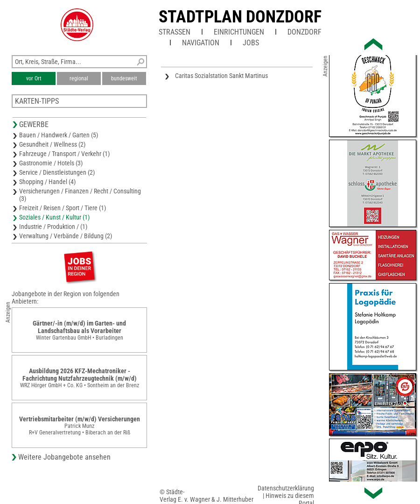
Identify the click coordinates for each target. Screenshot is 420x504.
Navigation (201, 43)
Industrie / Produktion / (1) (53, 227)
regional (79, 78)
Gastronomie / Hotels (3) (51, 163)
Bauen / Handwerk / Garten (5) (59, 135)
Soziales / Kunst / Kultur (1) (54, 217)
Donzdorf (304, 32)
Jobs (251, 43)
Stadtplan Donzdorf (240, 17)
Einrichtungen (239, 32)
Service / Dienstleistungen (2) (57, 172)
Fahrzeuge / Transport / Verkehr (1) (64, 154)
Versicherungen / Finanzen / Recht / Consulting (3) (80, 195)
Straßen (175, 32)
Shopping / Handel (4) (47, 182)
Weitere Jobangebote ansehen (64, 457)
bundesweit (124, 78)
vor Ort (34, 78)
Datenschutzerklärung (286, 488)
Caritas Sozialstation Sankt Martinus (221, 76)
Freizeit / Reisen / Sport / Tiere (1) (63, 208)
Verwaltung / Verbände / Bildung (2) (66, 236)
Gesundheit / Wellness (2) (52, 144)
